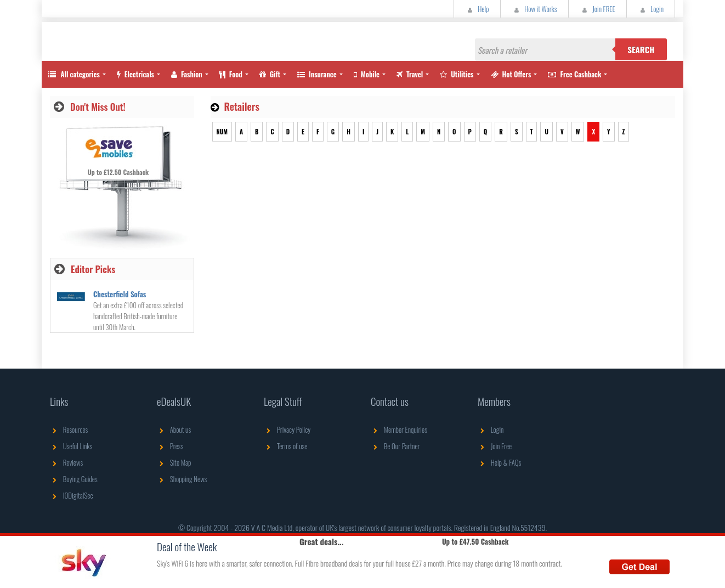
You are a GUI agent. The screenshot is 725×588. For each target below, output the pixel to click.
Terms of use (285, 446)
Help (477, 9)
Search (641, 49)
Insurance (317, 74)
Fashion (187, 74)
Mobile (367, 74)
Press (170, 446)
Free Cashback (574, 74)
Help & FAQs (499, 462)
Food (231, 74)
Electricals (135, 74)
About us (174, 429)
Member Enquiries (399, 429)
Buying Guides (74, 479)
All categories (73, 74)
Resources (69, 429)
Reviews (66, 462)
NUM (222, 132)
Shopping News (182, 479)
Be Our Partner (395, 446)
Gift (270, 74)
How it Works (534, 9)
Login (651, 9)
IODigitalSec (72, 495)
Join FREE (597, 9)
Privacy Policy (287, 429)
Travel (410, 74)
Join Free (495, 446)
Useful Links (71, 446)
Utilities (457, 74)
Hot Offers (511, 74)
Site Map (174, 462)
